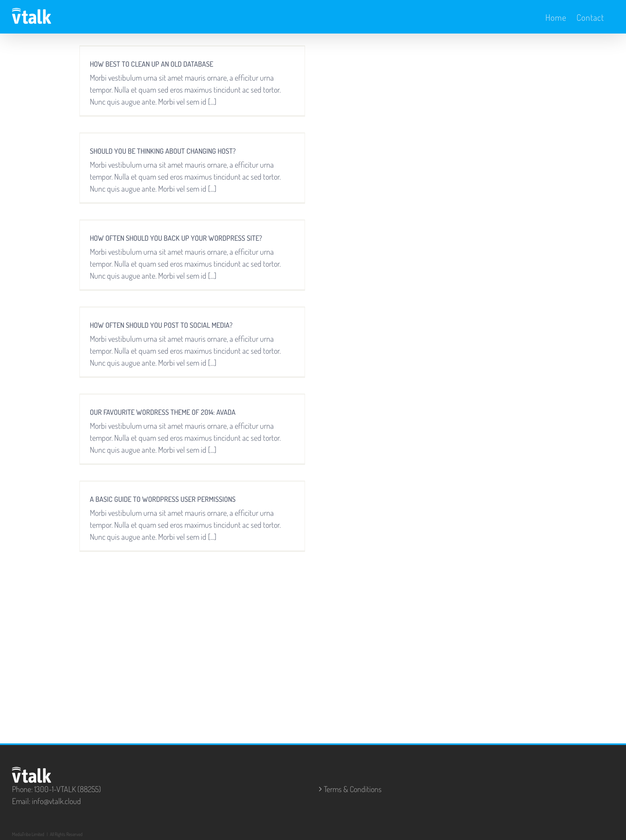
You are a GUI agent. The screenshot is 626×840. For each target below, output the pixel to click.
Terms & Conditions (353, 789)
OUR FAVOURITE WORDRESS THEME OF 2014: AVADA (163, 412)
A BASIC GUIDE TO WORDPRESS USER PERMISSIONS (163, 499)
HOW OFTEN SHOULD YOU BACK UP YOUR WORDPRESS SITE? (176, 238)
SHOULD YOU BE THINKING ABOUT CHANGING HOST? (163, 151)
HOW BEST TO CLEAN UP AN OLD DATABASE (152, 64)
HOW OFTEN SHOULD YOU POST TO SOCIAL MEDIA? (161, 325)
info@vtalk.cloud (56, 801)
